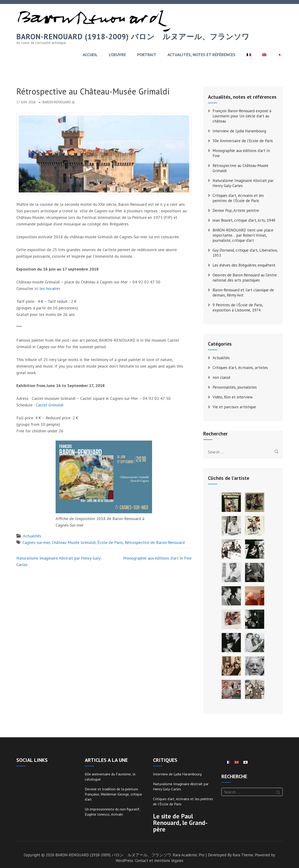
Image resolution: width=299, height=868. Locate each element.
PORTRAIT (147, 55)
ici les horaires (47, 288)
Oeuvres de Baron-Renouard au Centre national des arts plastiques (245, 278)
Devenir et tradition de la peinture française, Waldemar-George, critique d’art (113, 794)
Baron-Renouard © (59, 102)
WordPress (124, 861)
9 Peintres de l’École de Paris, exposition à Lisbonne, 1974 (238, 307)
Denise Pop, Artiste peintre (236, 210)
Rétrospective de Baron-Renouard (155, 542)
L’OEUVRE (117, 55)
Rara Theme (243, 855)
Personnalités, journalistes (235, 387)
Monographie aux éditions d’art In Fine (157, 558)
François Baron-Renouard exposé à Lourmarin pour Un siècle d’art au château (242, 116)
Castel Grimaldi (50, 405)
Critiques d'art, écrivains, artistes (240, 368)
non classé (221, 377)
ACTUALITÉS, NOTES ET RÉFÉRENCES (201, 55)
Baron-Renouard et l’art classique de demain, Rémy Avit (243, 293)
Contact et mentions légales (159, 861)
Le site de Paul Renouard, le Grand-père (180, 823)
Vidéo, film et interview (233, 397)
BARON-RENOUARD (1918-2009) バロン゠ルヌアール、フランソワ (133, 36)
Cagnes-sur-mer (36, 542)
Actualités (32, 536)
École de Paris (110, 542)
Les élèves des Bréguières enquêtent (244, 265)
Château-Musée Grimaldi (74, 542)
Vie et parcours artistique (234, 407)
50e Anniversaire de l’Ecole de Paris (243, 141)
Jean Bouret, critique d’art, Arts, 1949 (244, 220)
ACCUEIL (90, 55)
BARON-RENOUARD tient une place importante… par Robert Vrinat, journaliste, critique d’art (243, 235)
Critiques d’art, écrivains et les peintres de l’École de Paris (238, 198)
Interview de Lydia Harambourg (239, 131)
